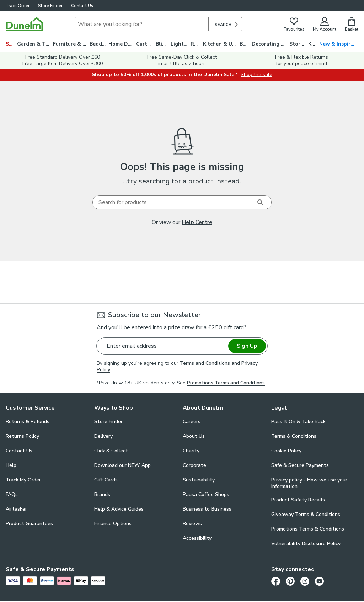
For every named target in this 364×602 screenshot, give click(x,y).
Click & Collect (111, 451)
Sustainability (199, 480)
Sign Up (247, 346)
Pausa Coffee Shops (206, 494)
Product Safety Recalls (298, 500)
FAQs (12, 494)
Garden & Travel (35, 44)
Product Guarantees (29, 524)
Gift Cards (106, 480)
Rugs (197, 44)
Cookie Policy (286, 451)
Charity (191, 451)
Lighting (181, 44)
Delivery (103, 436)
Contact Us (82, 6)
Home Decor (122, 44)
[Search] (142, 24)
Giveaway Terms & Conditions (306, 514)
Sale (11, 44)
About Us (194, 436)
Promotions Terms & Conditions (308, 529)
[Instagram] (305, 581)
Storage (299, 44)
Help (11, 465)
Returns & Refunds (28, 422)
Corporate (194, 465)
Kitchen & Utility (221, 44)
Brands (102, 494)
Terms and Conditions (205, 363)
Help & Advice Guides (119, 509)
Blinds (163, 44)
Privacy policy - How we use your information (309, 483)
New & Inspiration (339, 44)
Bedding (99, 44)
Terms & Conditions (294, 436)
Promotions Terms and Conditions (226, 383)
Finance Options (113, 524)
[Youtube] (319, 581)
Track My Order (23, 480)
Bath (245, 44)
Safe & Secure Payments (300, 465)
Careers (192, 422)
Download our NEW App (122, 465)
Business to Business (207, 509)
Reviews (192, 524)
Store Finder (50, 6)
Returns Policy (22, 436)
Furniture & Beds (71, 44)
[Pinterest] (290, 581)
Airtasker (16, 509)
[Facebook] (276, 581)
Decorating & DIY (271, 44)
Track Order (18, 6)
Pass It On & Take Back (298, 422)
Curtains (146, 44)
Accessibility (197, 538)
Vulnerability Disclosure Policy (306, 544)
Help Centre (197, 222)
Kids (313, 44)
